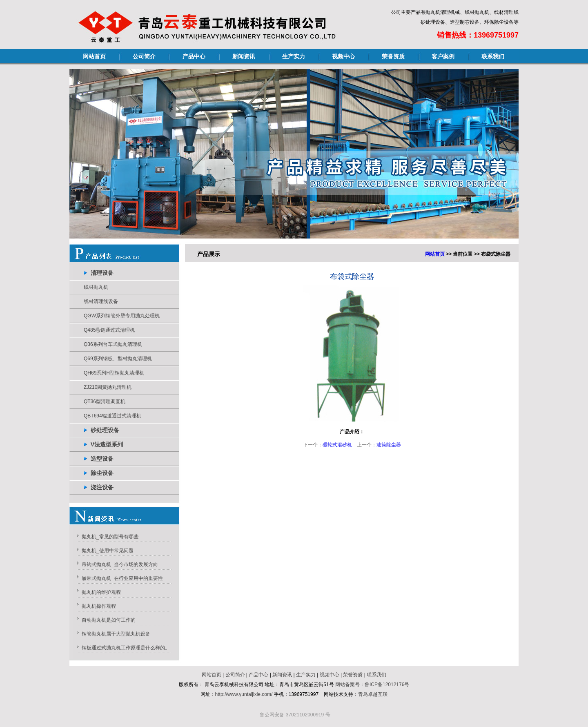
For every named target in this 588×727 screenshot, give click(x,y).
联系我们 (493, 56)
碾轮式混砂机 (337, 445)
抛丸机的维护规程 (101, 592)
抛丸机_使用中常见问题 (108, 551)
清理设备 (102, 273)
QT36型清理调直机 (105, 401)
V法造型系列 (107, 444)
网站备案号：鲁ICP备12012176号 (372, 685)
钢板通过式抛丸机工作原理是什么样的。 (126, 648)
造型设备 (102, 459)
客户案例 (443, 56)
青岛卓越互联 (373, 694)
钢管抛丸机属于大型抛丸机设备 (116, 634)
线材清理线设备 (101, 301)
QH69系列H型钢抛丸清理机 (114, 373)
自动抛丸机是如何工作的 (109, 620)
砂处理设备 (105, 430)
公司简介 (144, 56)
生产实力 (294, 56)
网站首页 (94, 56)
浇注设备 (102, 487)
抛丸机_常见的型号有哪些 (110, 537)
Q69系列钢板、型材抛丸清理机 (118, 359)
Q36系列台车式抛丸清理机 (113, 344)
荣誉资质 (393, 56)
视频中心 (343, 56)
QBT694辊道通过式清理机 (112, 416)
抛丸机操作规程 (99, 606)
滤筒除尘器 (389, 445)
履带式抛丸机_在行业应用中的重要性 (122, 578)
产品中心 (194, 56)
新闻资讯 (244, 56)
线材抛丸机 (96, 287)
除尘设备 (102, 473)
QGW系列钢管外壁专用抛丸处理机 (122, 316)
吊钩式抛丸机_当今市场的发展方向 (120, 564)
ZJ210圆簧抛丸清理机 (108, 387)
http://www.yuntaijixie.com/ (244, 694)
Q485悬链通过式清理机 (109, 330)
